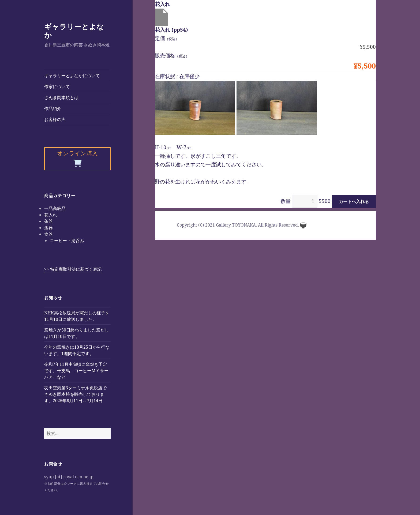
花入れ (51, 215)
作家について (57, 87)
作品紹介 (53, 108)
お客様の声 (55, 119)
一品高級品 (55, 208)
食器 (48, 234)
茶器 (48, 221)
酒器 (48, 228)
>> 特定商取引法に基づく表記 (73, 269)
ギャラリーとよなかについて (72, 76)
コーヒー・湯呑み (67, 240)
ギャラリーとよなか (74, 31)
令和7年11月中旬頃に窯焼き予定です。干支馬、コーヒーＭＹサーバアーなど (76, 371)
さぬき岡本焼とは (61, 97)
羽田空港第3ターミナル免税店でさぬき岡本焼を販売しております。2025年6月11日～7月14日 (75, 394)
